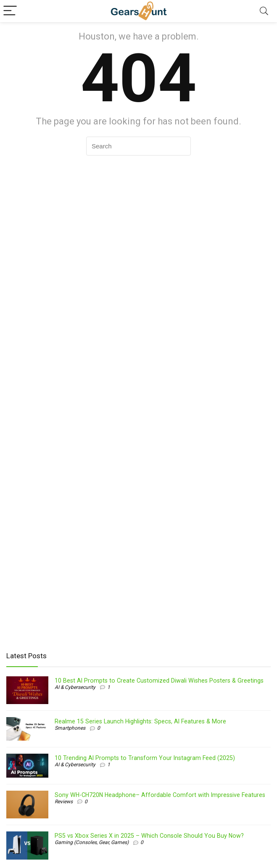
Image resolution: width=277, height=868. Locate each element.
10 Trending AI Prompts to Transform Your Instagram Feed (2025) (145, 758)
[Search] (264, 11)
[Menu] (10, 11)
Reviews (64, 802)
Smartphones (70, 728)
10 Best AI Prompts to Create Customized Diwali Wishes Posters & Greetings (159, 681)
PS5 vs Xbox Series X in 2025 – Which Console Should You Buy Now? (149, 836)
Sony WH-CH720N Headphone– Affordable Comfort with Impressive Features (160, 795)
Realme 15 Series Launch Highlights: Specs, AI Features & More (140, 721)
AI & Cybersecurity (75, 687)
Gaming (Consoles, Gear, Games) (92, 842)
